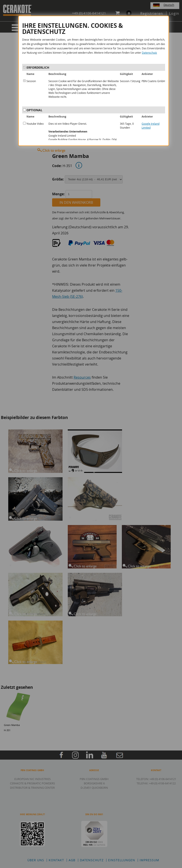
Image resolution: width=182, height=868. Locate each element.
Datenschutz (149, 53)
